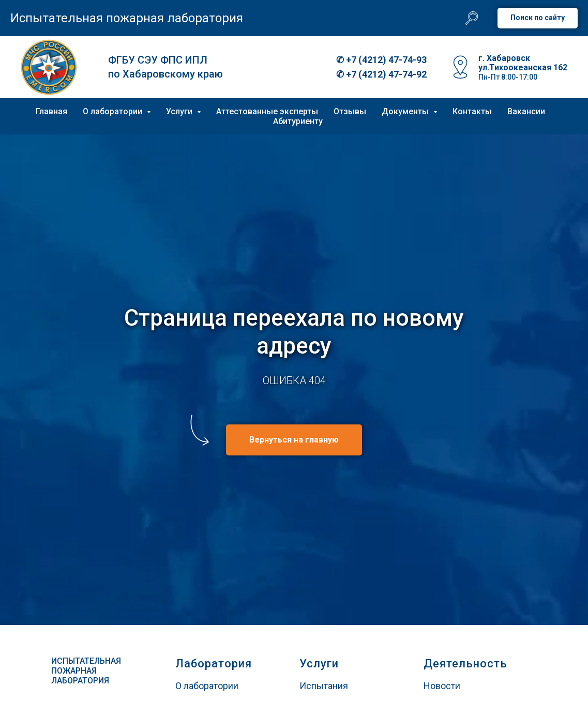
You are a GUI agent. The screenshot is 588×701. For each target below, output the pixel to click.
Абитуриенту (298, 121)
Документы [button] (406, 111)
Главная (51, 111)
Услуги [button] (180, 111)
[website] (472, 18)
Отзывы (350, 111)
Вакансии (526, 111)
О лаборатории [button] (114, 111)
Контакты (472, 111)
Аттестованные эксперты (267, 111)
